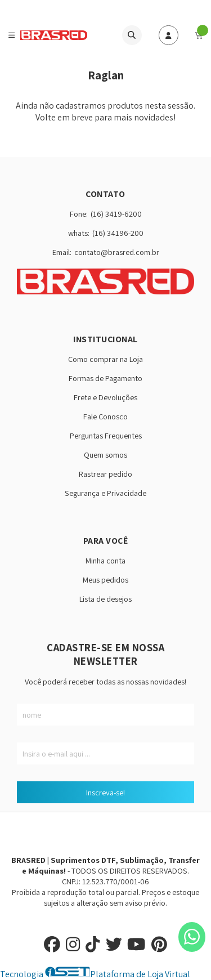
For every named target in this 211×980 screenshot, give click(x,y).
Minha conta (105, 560)
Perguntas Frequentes (106, 435)
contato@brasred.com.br (117, 252)
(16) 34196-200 (118, 233)
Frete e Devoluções (105, 397)
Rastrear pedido (105, 474)
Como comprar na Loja (105, 359)
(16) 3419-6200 (116, 214)
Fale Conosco (105, 416)
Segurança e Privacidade (105, 493)
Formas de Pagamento (105, 378)
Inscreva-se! (105, 792)
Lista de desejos (105, 599)
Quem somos (105, 455)
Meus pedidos (105, 580)
